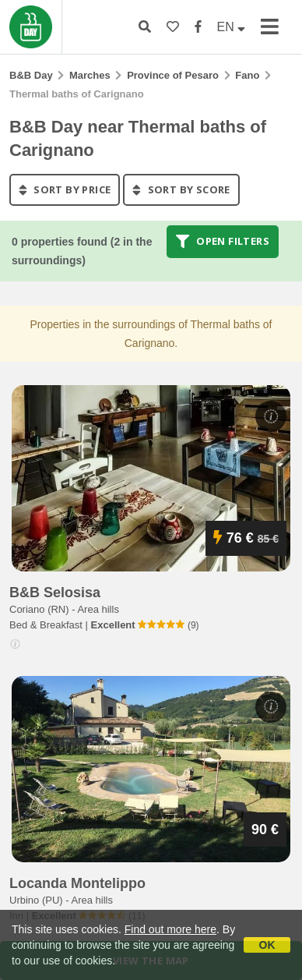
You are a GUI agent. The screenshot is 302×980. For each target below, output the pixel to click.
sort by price (65, 189)
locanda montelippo (77, 883)
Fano (247, 75)
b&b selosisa (55, 593)
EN (232, 27)
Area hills (98, 609)
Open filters (223, 242)
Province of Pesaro (173, 75)
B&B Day (31, 75)
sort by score (181, 189)
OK (267, 945)
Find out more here (170, 929)
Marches (90, 75)
